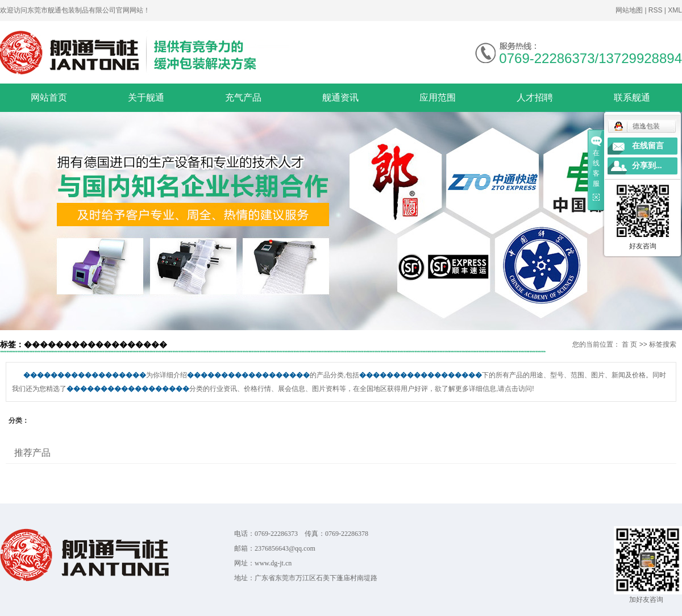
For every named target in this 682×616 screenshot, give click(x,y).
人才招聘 (535, 97)
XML (675, 10)
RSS (656, 10)
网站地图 (630, 10)
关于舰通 (146, 97)
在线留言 (648, 146)
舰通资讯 (340, 97)
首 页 (629, 344)
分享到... (647, 166)
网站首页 (49, 97)
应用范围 (438, 97)
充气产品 (243, 97)
